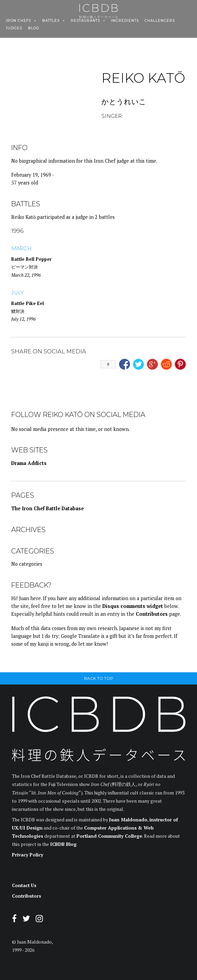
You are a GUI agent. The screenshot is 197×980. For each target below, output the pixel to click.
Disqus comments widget (133, 606)
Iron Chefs (18, 21)
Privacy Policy (28, 855)
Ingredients (125, 21)
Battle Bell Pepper (31, 259)
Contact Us (24, 885)
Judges (14, 28)
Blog (34, 28)
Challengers (160, 21)
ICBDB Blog (63, 844)
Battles (51, 21)
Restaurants (85, 21)
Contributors (152, 614)
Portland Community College (109, 836)
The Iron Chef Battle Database (47, 508)
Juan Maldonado (128, 820)
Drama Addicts (29, 463)
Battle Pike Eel (28, 303)
